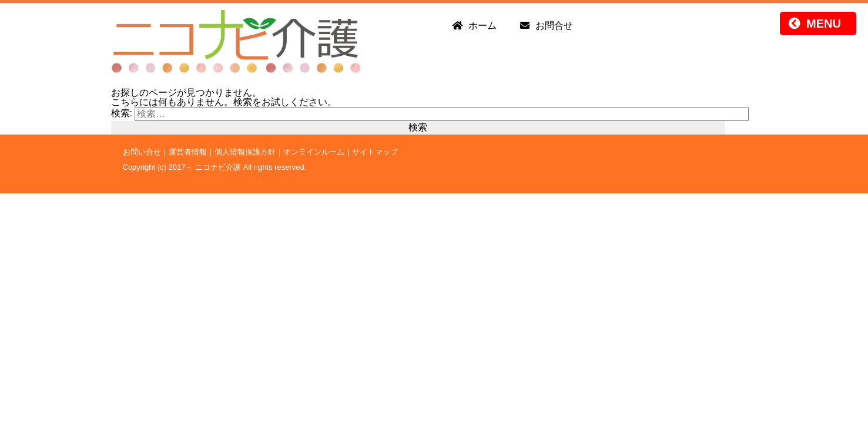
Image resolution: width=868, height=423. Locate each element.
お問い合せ (142, 152)
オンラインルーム (314, 152)
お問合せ (554, 26)
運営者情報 (188, 152)
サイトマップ (375, 152)
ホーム (482, 26)
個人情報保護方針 (245, 152)
